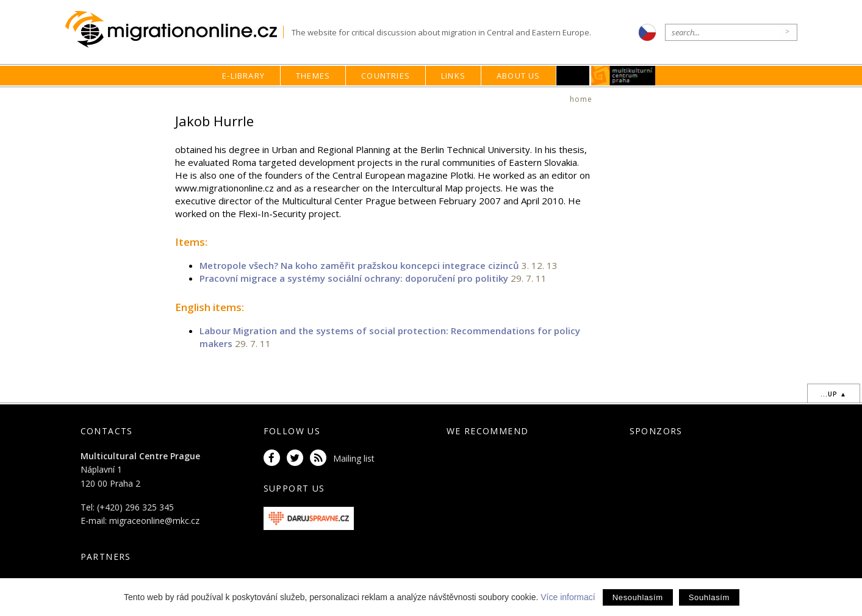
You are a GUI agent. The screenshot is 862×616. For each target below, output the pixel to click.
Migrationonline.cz (174, 30)
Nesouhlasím (638, 597)
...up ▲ (834, 394)
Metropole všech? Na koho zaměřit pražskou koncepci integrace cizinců (359, 265)
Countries (386, 76)
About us (519, 76)
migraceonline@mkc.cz (154, 521)
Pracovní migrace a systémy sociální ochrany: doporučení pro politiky (354, 278)
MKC (623, 76)
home (581, 99)
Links (453, 76)
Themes (313, 76)
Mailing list (354, 458)
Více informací (568, 597)
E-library (243, 76)
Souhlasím (709, 597)
